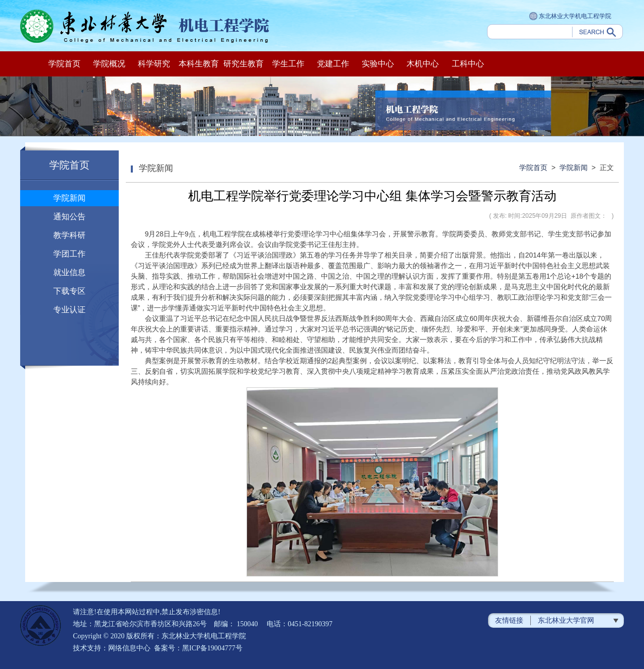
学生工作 (288, 64)
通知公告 (69, 217)
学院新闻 (69, 198)
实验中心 (378, 64)
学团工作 (69, 254)
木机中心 (423, 64)
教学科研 (69, 235)
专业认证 (69, 310)
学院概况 (109, 64)
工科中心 (468, 64)
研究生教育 (244, 64)
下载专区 (69, 291)
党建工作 (333, 64)
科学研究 (154, 64)
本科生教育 (199, 64)
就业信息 (69, 272)
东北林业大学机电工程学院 (570, 17)
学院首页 (64, 64)
